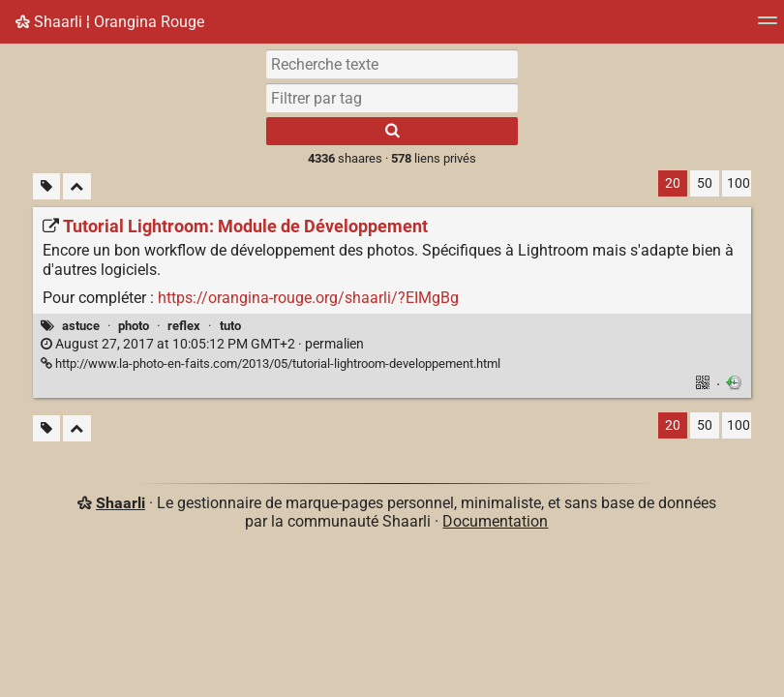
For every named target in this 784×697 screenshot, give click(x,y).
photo (134, 326)
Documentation (495, 521)
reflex (184, 326)
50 (705, 183)
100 (739, 183)
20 (673, 183)
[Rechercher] (392, 131)
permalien (202, 344)
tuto (230, 326)
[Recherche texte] (392, 64)
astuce (81, 326)
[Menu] (768, 27)
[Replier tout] (77, 186)
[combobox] (392, 98)
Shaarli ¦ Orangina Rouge (110, 22)
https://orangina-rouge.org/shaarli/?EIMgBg (308, 298)
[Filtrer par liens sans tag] (46, 186)
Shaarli (121, 503)
